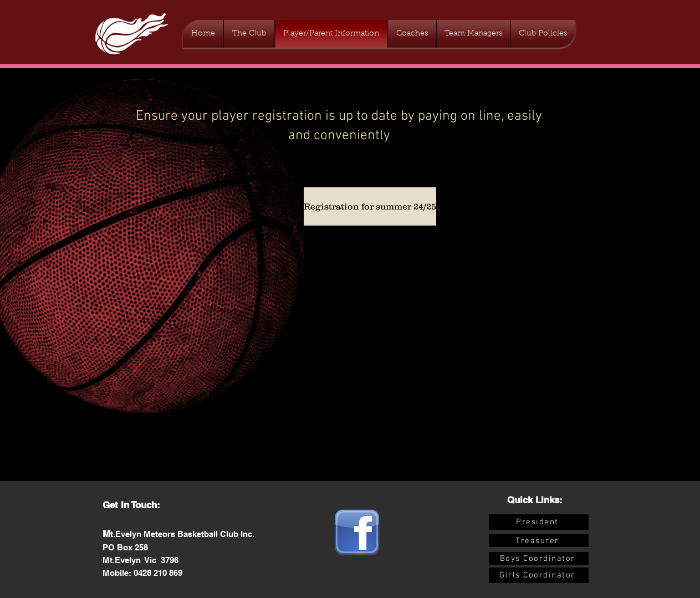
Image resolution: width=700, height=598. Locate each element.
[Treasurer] (539, 541)
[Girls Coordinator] (539, 575)
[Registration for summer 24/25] (370, 206)
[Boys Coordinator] (539, 558)
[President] (539, 522)
